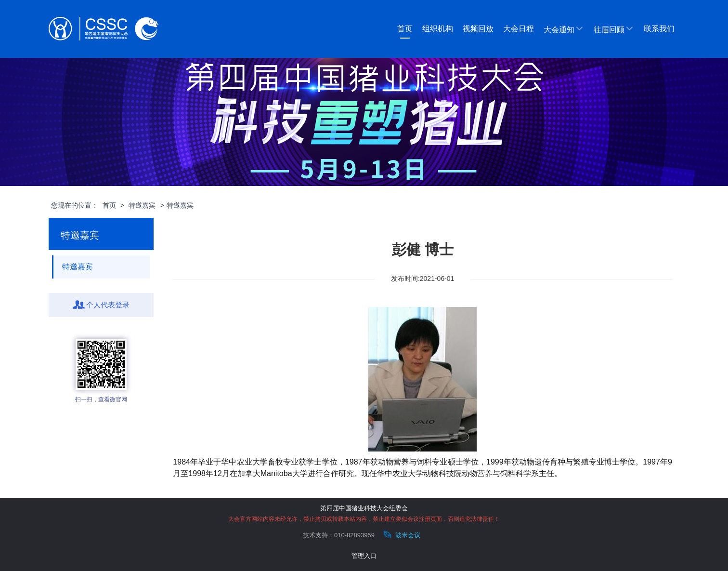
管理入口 (364, 556)
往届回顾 (614, 29)
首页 (405, 29)
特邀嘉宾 (142, 205)
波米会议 (401, 535)
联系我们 (659, 29)
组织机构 (438, 29)
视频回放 (478, 29)
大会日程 (519, 29)
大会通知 (564, 29)
